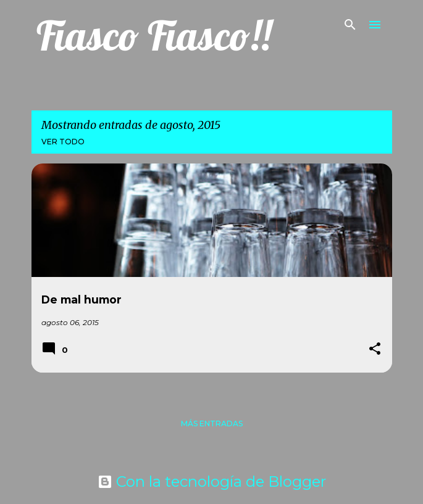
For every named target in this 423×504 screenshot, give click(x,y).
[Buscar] (350, 25)
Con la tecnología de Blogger (212, 481)
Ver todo (63, 142)
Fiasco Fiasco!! (154, 35)
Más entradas (212, 423)
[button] (375, 349)
